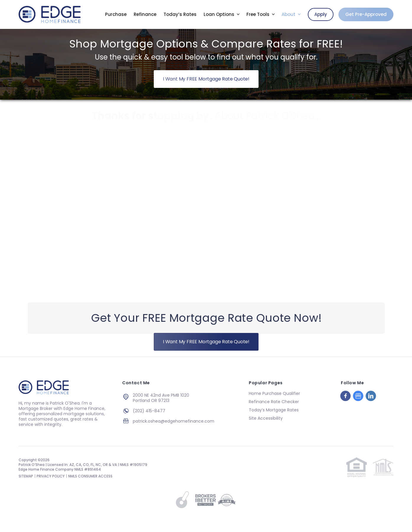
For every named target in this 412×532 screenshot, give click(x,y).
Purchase (116, 14)
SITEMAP (26, 476)
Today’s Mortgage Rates (274, 410)
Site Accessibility (266, 418)
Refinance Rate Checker (274, 402)
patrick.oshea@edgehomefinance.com (174, 421)
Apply (321, 14)
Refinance (145, 14)
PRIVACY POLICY (51, 476)
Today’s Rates (180, 14)
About (289, 14)
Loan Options (220, 14)
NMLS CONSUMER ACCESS (90, 476)
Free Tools (259, 14)
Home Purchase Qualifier (274, 393)
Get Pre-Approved (366, 14)
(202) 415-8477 (149, 411)
